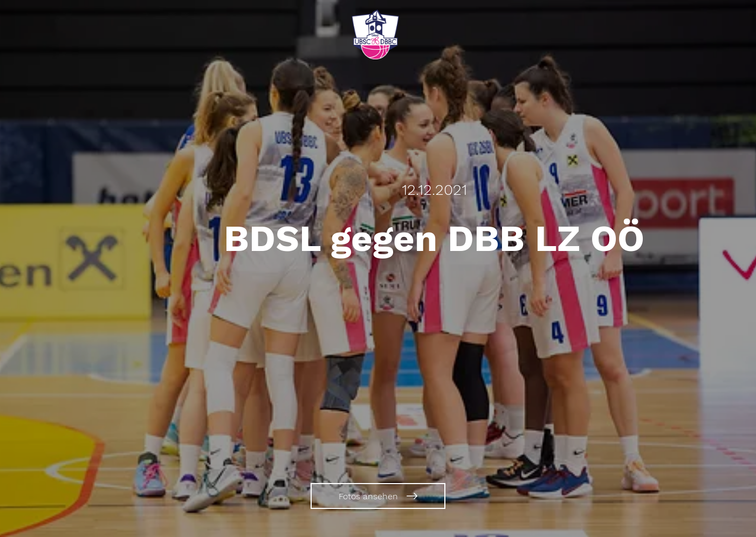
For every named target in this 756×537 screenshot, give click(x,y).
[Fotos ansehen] (378, 496)
